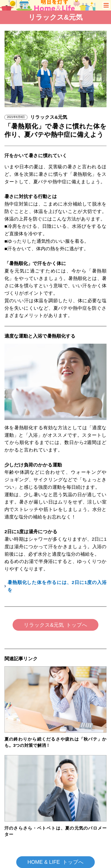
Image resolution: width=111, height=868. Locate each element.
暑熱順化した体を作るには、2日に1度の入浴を (57, 586)
